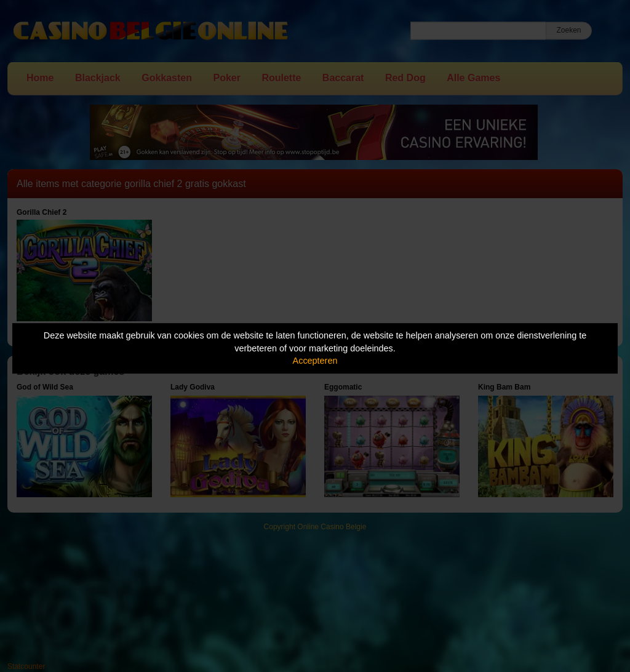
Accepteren (315, 361)
